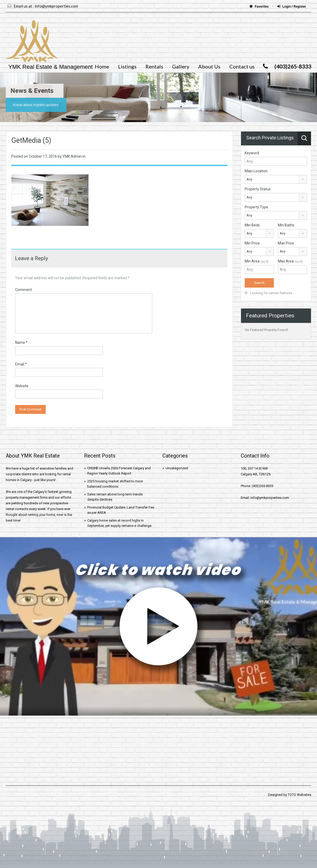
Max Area (290, 261)
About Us (209, 66)
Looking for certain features (268, 293)
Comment (24, 290)
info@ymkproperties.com (56, 6)
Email (21, 364)
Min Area (257, 261)
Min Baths (286, 225)
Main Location (256, 171)
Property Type (256, 207)
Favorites (259, 6)
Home (102, 66)
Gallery (181, 66)
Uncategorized (177, 468)
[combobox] (276, 179)
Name (21, 342)
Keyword (252, 153)
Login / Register (292, 6)
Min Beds (252, 225)
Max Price (286, 243)
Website (22, 386)
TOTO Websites (300, 795)
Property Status (258, 189)
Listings (127, 66)
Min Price (252, 243)
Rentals (154, 66)
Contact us (242, 66)
